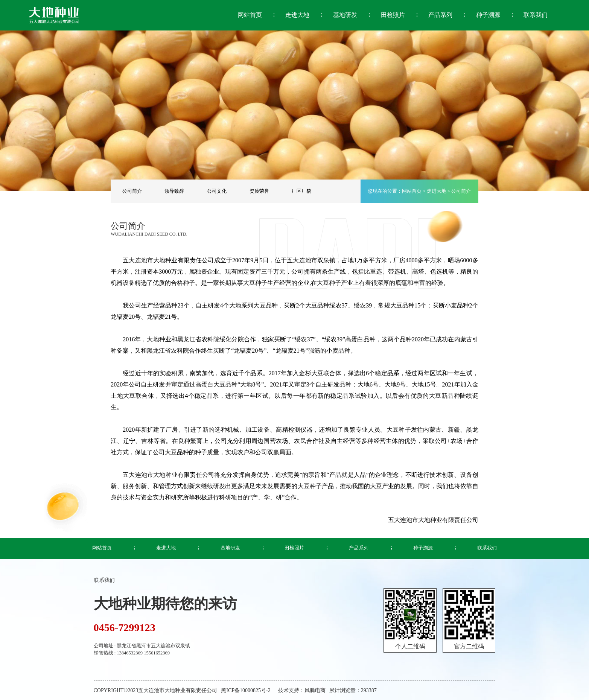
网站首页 (412, 191)
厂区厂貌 (301, 191)
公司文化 (217, 191)
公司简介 (132, 191)
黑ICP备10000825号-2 (246, 690)
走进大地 (437, 191)
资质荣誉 (259, 191)
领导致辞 (174, 191)
